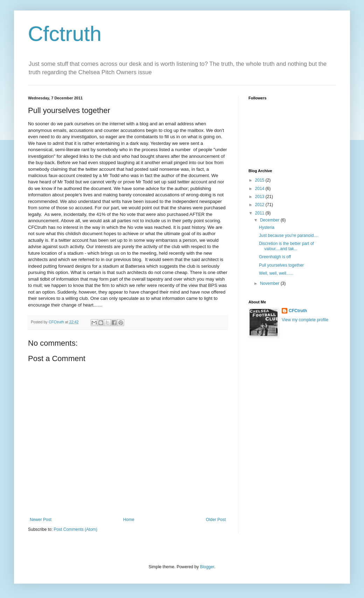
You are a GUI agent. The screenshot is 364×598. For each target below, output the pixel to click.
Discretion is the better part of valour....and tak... (286, 246)
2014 (260, 189)
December (270, 220)
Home (129, 520)
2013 (260, 197)
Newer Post (41, 520)
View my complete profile (305, 320)
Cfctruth (65, 34)
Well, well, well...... (276, 273)
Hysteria (267, 227)
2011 (260, 213)
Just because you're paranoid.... (289, 235)
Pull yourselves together (281, 265)
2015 (260, 180)
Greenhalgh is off (275, 257)
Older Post (216, 520)
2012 (260, 205)
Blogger (207, 567)
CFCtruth (298, 311)
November (270, 283)
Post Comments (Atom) (75, 529)
